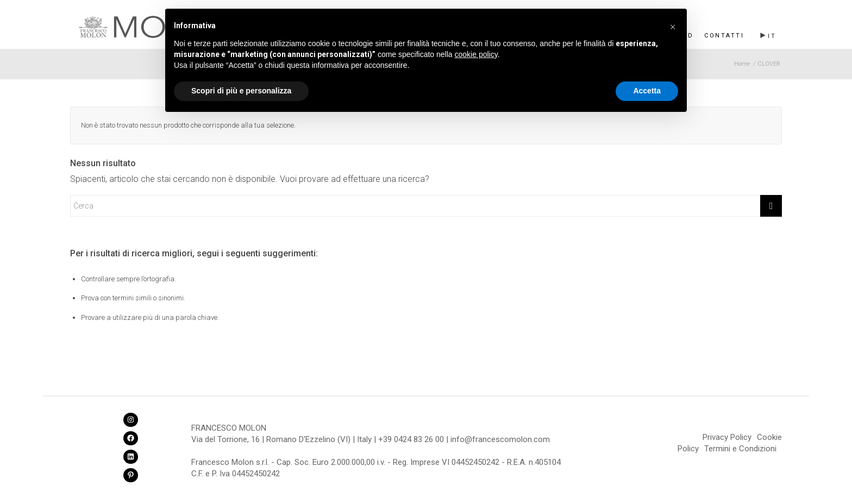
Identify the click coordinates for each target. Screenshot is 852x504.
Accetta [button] (647, 91)
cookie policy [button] (476, 54)
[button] (673, 26)
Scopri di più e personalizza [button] (241, 91)
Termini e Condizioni (740, 449)
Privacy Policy (727, 437)
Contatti (724, 36)
